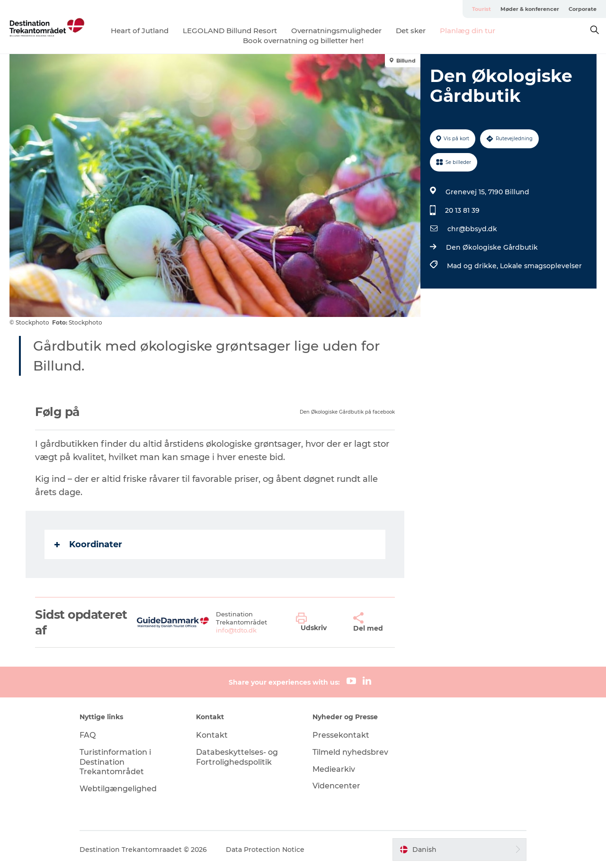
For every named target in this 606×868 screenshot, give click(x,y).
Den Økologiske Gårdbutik (492, 247)
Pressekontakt (341, 735)
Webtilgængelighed (118, 789)
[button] (317, 623)
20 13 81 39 (462, 210)
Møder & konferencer (530, 9)
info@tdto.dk (236, 630)
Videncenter (336, 786)
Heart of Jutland (140, 31)
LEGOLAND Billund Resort (230, 31)
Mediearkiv (334, 769)
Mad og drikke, (473, 266)
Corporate (583, 9)
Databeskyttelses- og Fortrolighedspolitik (237, 757)
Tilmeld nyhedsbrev (350, 752)
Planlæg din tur (468, 31)
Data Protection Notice (265, 850)
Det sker (411, 31)
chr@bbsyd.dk (472, 229)
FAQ (88, 735)
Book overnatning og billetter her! (303, 41)
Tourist (481, 9)
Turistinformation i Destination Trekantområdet (115, 762)
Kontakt (212, 735)
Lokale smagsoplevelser (541, 266)
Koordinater (88, 544)
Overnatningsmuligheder (336, 31)
